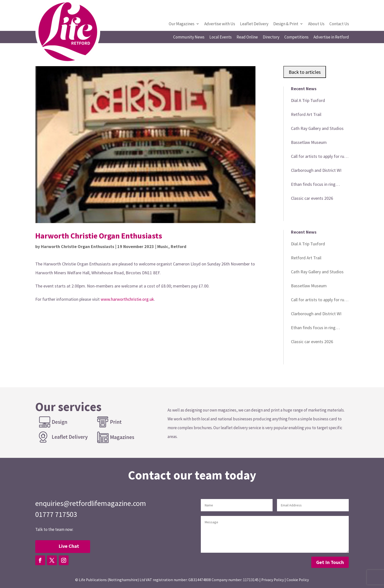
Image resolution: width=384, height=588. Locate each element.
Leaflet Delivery (254, 24)
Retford (179, 246)
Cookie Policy (298, 580)
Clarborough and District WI (316, 170)
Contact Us (339, 24)
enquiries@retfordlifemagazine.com (91, 503)
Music (163, 246)
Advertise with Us (220, 24)
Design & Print (286, 24)
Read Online (247, 38)
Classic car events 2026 (312, 198)
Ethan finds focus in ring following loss (313, 185)
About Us (316, 24)
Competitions (296, 38)
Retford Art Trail (306, 114)
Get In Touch (330, 562)
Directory (271, 38)
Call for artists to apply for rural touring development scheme (320, 157)
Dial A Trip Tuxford (308, 100)
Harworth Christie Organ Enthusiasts (78, 246)
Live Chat (69, 546)
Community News (189, 38)
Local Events (221, 38)
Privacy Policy (273, 580)
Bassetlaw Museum (309, 142)
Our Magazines (182, 24)
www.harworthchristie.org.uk (127, 299)
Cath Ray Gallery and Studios (317, 128)
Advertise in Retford (331, 38)
